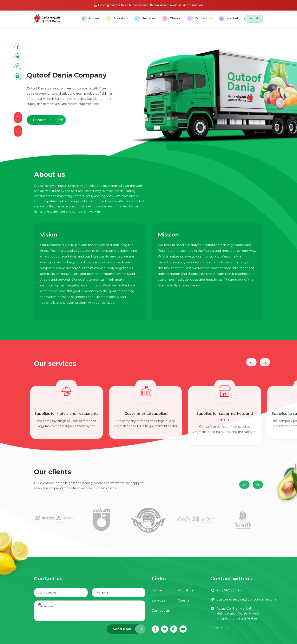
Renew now (158, 5)
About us (117, 19)
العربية (254, 19)
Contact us (200, 19)
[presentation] (18, 118)
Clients (171, 19)
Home (90, 19)
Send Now (129, 629)
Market (228, 19)
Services (145, 19)
